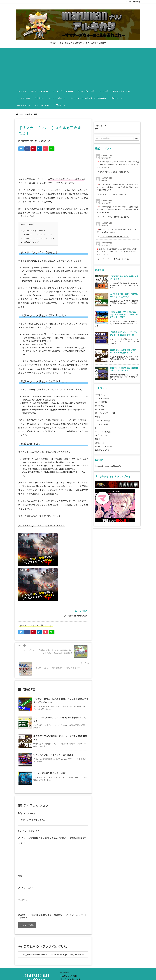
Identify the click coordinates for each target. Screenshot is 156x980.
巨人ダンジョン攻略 (103, 432)
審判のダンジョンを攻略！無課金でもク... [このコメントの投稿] (115, 172)
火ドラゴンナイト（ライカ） (34, 231)
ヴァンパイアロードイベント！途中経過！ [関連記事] (53, 755)
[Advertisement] (78, 68)
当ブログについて (102, 435)
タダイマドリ (101, 126)
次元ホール (100, 443)
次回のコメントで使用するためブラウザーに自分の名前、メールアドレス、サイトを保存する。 (52, 911)
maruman (83, 616)
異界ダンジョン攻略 (103, 450)
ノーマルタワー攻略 (103, 421)
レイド (98, 428)
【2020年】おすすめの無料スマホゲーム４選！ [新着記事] (124, 278)
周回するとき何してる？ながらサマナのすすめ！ (41, 525)
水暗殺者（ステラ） (31, 242)
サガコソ (99, 129)
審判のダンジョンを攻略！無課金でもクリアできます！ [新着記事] (124, 369)
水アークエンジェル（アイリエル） (37, 234)
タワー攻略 (100, 409)
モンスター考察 (101, 424)
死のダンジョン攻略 (103, 446)
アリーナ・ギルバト (103, 398)
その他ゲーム (101, 395)
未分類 (98, 439)
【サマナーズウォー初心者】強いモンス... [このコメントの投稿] (115, 217)
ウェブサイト (24, 895)
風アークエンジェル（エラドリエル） (38, 238)
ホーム (21, 114)
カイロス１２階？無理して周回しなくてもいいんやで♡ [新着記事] (124, 295)
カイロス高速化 (101, 402)
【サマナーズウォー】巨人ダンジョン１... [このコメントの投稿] (115, 259)
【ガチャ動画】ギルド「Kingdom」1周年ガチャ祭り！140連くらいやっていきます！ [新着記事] (124, 314)
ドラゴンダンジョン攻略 (105, 413)
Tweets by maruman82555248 (108, 466)
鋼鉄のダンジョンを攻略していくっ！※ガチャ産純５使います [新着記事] (124, 351)
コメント (22, 843)
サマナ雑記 (33, 114)
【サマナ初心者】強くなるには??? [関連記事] (50, 773)
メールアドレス (25, 883)
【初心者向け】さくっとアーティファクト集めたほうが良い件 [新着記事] (124, 333)
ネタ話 (98, 417)
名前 (21, 870)
